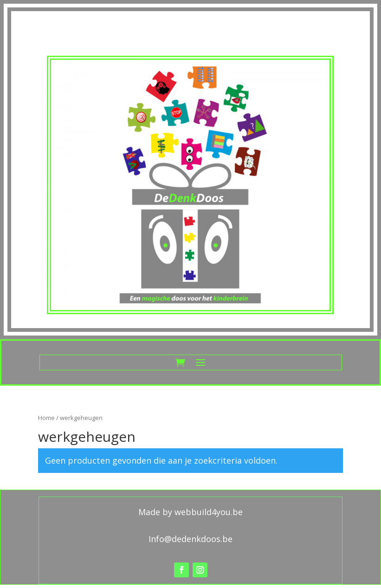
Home (46, 418)
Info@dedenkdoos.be (190, 539)
